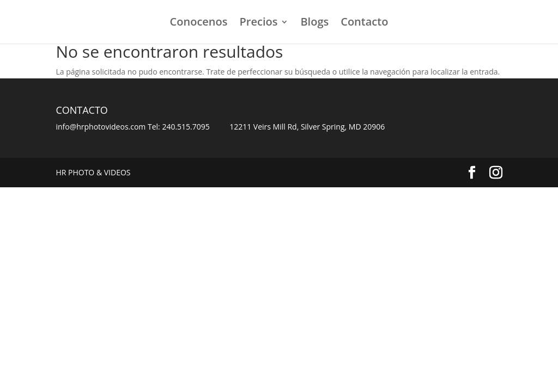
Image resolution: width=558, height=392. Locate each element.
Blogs (314, 23)
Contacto (364, 23)
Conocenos (199, 23)
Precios (259, 23)
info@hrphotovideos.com (101, 127)
